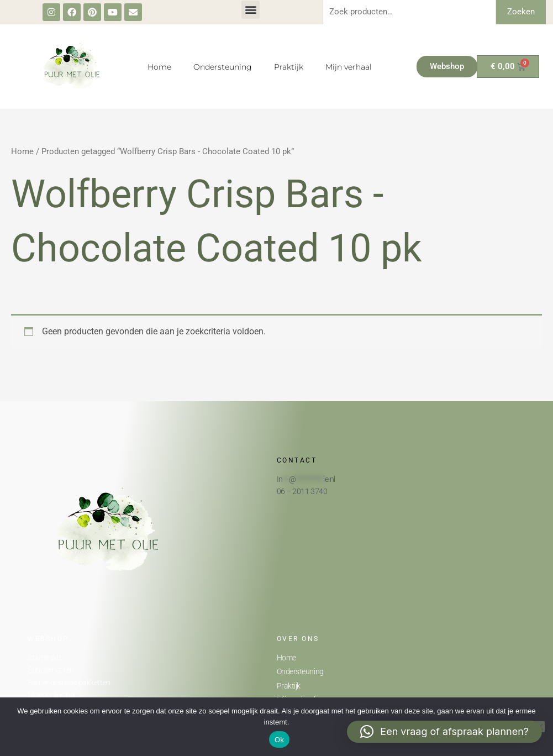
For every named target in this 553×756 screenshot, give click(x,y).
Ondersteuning (223, 67)
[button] (251, 10)
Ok (279, 740)
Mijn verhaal (349, 67)
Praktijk (289, 67)
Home (159, 67)
